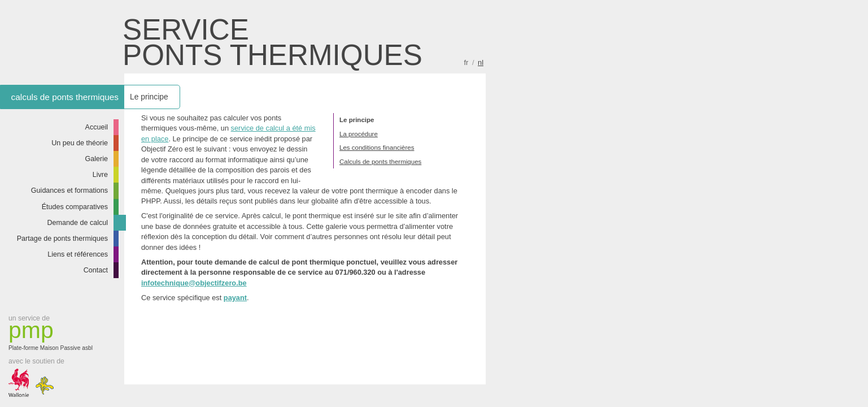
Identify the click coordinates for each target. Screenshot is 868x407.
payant (235, 298)
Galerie (97, 159)
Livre (100, 175)
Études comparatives (75, 207)
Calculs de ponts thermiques (380, 162)
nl (481, 62)
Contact (96, 270)
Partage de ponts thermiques (62, 239)
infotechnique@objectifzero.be (194, 283)
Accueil (97, 127)
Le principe (357, 120)
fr (466, 62)
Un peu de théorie (80, 143)
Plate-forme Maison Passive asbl (54, 335)
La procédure (359, 134)
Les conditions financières (377, 148)
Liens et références (78, 254)
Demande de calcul (77, 223)
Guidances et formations (69, 190)
